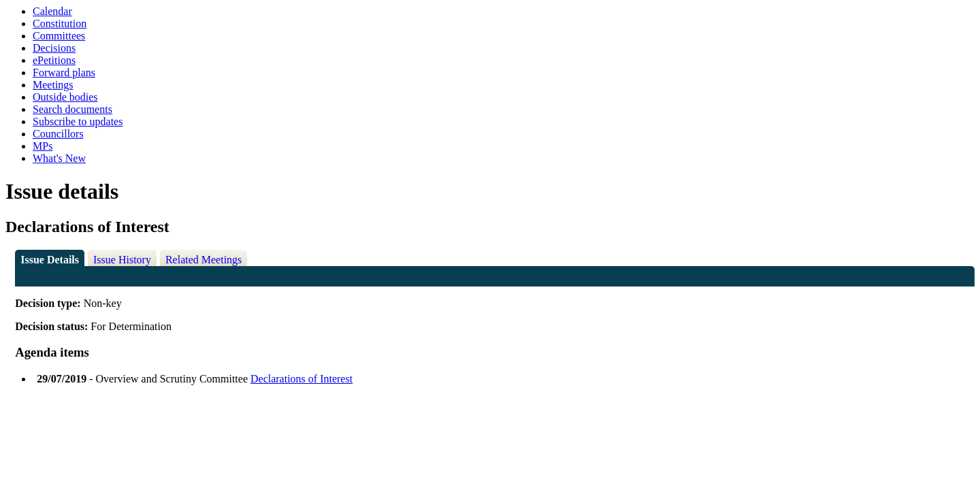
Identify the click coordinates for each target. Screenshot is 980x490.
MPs (43, 146)
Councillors (58, 134)
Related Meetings (203, 260)
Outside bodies (65, 97)
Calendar (52, 11)
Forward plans (64, 72)
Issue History (122, 260)
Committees (59, 36)
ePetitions (54, 60)
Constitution (60, 23)
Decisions (54, 48)
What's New (59, 158)
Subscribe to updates (78, 121)
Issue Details (50, 260)
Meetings (53, 85)
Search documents (72, 109)
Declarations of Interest (301, 379)
